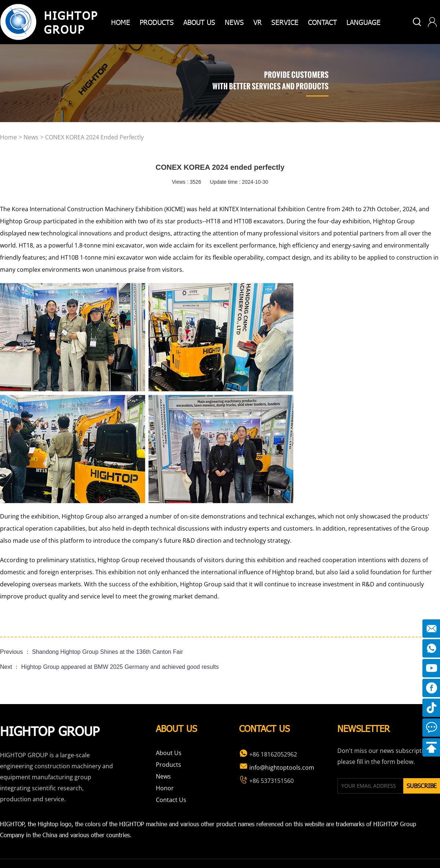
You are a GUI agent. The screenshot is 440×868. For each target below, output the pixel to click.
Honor (165, 788)
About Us (169, 753)
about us (199, 22)
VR (258, 22)
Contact (322, 22)
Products (168, 765)
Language (364, 22)
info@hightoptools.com (277, 768)
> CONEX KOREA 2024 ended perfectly (92, 137)
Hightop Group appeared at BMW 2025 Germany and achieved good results (120, 667)
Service (285, 22)
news (31, 137)
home (121, 22)
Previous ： (16, 652)
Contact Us (171, 800)
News (234, 22)
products (157, 22)
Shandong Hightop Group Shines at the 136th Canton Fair (107, 652)
